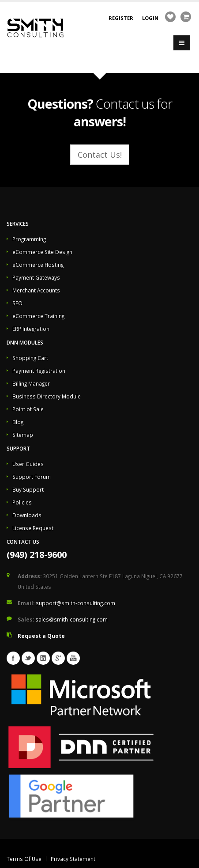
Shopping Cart (30, 358)
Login (150, 18)
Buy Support (28, 489)
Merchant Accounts (36, 290)
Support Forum (32, 477)
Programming (29, 239)
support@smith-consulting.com (75, 603)
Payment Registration (39, 371)
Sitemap (23, 435)
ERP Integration (31, 329)
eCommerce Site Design (42, 252)
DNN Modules (25, 342)
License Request (33, 528)
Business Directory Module (47, 396)
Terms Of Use (24, 859)
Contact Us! (100, 155)
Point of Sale (28, 409)
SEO (17, 303)
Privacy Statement (73, 859)
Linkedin (43, 658)
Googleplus (58, 658)
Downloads (27, 515)
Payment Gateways (36, 277)
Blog (18, 422)
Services (18, 224)
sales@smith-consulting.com (71, 619)
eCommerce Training (38, 316)
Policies (22, 502)
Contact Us (23, 542)
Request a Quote (41, 636)
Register (121, 18)
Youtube (73, 658)
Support (18, 448)
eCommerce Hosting (38, 265)
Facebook (13, 658)
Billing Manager (31, 383)
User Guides (28, 464)
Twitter (28, 658)
